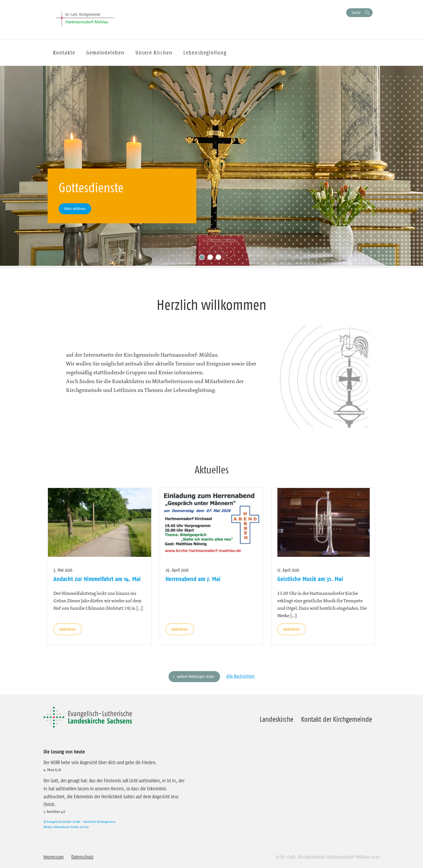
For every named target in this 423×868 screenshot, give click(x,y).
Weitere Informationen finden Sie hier (66, 827)
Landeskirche (276, 719)
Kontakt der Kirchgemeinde (337, 719)
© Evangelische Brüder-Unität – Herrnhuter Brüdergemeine (79, 822)
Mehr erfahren (75, 209)
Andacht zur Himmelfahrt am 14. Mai (97, 579)
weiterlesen (68, 629)
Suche (356, 13)
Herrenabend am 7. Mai (193, 579)
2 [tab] (211, 259)
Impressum (54, 857)
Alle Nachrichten (241, 676)
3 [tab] (220, 259)
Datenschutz (82, 857)
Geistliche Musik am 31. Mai (310, 579)
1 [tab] (203, 259)
